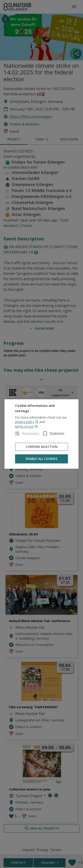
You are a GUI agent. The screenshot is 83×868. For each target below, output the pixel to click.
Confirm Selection (42, 447)
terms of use (26, 426)
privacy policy (27, 422)
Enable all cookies (42, 459)
